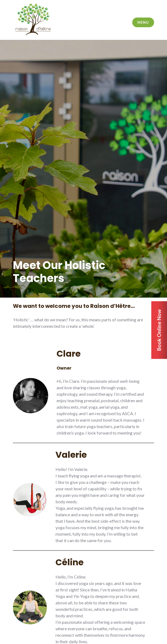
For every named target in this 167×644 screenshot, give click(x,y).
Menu (143, 22)
